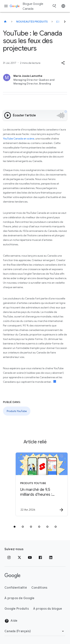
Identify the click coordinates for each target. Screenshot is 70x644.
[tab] (15, 527)
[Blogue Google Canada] (5, 22)
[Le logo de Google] (13, 576)
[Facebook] (40, 557)
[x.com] (19, 557)
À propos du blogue (48, 609)
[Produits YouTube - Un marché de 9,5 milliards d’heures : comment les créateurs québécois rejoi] (42, 484)
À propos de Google (20, 598)
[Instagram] (9, 557)
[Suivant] (65, 22)
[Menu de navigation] (6, 6)
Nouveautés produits (32, 22)
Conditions (39, 588)
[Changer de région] (35, 631)
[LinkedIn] (51, 557)
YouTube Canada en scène (19, 139)
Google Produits (17, 609)
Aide (11, 621)
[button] (63, 63)
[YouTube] (30, 557)
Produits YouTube (17, 411)
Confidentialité (16, 588)
